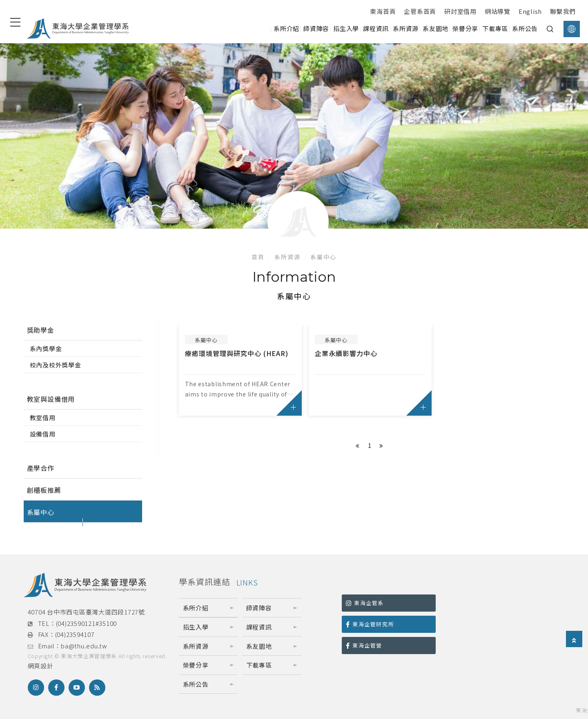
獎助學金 (41, 330)
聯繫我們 (563, 11)
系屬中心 (323, 257)
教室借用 (43, 417)
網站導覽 (498, 11)
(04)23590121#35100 (87, 623)
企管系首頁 (420, 11)
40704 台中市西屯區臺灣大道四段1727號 (86, 612)
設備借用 (43, 434)
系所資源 (287, 257)
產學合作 (41, 468)
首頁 (258, 257)
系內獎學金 (46, 348)
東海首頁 (383, 11)
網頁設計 (41, 666)
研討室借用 (460, 11)
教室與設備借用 (51, 399)
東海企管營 (364, 645)
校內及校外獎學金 (56, 365)
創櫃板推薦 (44, 490)
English (530, 11)
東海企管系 (365, 603)
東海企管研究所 (370, 624)
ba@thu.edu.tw (84, 646)
